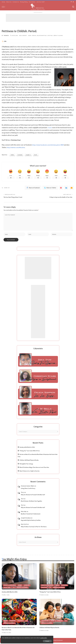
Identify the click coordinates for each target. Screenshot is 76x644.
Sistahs (50, 128)
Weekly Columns (58, 35)
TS (14, 589)
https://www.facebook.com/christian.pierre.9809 (49, 145)
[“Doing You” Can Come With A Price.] (57, 578)
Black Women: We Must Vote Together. (32, 502)
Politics (44, 589)
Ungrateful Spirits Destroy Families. (31, 522)
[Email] (72, 188)
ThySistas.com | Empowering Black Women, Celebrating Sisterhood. (45, 642)
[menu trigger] (4, 7)
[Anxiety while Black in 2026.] (19, 578)
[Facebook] (71, 2)
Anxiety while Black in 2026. (27, 449)
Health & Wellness (10, 586)
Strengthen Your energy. (26, 465)
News (30, 35)
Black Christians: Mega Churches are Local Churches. (34, 469)
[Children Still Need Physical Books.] (57, 613)
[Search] (73, 7)
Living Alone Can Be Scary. (28, 490)
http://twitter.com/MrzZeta (17, 147)
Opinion (34, 35)
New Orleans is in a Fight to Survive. (30, 472)
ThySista (6, 35)
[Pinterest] (61, 188)
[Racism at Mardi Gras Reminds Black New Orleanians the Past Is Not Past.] (19, 613)
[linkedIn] (66, 188)
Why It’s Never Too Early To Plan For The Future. (34, 528)
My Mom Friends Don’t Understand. (31, 515)
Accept (22, 640)
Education (45, 622)
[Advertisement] (38, 18)
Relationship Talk (42, 35)
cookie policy (22, 637)
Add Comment (23, 35)
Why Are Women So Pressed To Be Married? (33, 496)
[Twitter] (73, 2)
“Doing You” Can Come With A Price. (30, 452)
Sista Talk (50, 35)
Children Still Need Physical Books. (29, 461)
